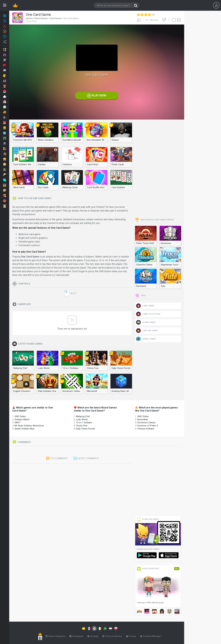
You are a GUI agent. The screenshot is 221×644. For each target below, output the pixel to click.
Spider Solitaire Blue (25, 429)
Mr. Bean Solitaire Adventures (29, 426)
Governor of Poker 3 (148, 426)
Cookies (146, 636)
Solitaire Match (22, 419)
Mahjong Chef (83, 416)
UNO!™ (18, 423)
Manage (156, 636)
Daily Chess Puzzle (85, 429)
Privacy (131, 636)
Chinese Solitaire (146, 429)
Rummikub (143, 419)
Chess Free (82, 426)
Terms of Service (112, 636)
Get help (93, 636)
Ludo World (82, 419)
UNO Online (20, 416)
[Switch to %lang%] (66, 628)
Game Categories (55, 636)
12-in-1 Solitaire (84, 423)
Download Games (148, 519)
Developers (76, 636)
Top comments (57, 459)
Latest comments (86, 459)
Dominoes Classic (146, 423)
